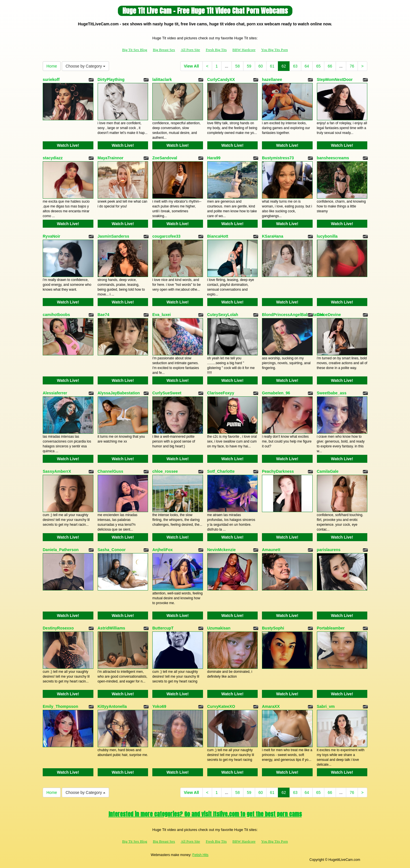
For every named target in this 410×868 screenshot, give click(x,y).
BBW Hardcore (244, 50)
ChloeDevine (329, 315)
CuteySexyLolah (223, 315)
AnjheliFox (163, 550)
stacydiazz (53, 158)
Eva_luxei (162, 315)
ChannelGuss (110, 471)
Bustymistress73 (278, 158)
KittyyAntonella (112, 706)
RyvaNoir (51, 236)
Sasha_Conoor (112, 550)
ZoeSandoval (165, 158)
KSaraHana (273, 236)
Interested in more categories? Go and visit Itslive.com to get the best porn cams (205, 814)
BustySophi (273, 628)
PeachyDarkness (278, 471)
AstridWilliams (111, 628)
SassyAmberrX (57, 471)
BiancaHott (218, 236)
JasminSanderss (113, 236)
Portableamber (331, 628)
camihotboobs (56, 315)
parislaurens (329, 550)
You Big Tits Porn (274, 50)
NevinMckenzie (222, 550)
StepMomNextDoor (335, 80)
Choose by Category (85, 66)
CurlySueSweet (167, 393)
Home (52, 66)
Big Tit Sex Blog (135, 50)
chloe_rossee (165, 471)
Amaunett (271, 550)
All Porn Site (190, 50)
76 (352, 66)
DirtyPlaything (111, 80)
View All (191, 66)
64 (307, 66)
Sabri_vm (326, 706)
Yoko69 (159, 706)
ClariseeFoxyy (221, 393)
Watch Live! (68, 145)
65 (318, 66)
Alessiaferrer (55, 393)
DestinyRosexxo (58, 628)
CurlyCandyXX (221, 80)
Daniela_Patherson (61, 550)
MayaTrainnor (111, 158)
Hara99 (214, 158)
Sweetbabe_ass (332, 393)
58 (237, 66)
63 (295, 66)
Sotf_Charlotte (221, 471)
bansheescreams (333, 158)
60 (261, 66)
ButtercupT (163, 628)
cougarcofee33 (166, 236)
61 (272, 66)
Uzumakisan (219, 628)
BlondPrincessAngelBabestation (293, 315)
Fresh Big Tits (216, 50)
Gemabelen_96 (276, 393)
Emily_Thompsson (60, 706)
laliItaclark (162, 80)
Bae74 (103, 315)
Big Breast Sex (164, 50)
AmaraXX (271, 706)
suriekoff (51, 80)
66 (330, 66)
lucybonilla (327, 236)
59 (249, 66)
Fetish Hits (200, 855)
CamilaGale (328, 471)
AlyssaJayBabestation (119, 393)
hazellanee (272, 80)
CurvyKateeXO (221, 706)
